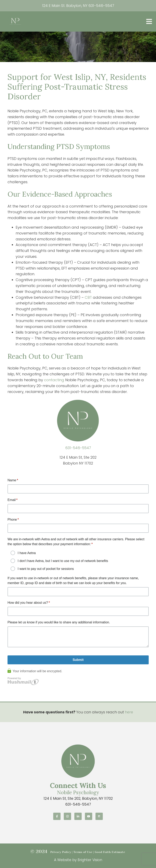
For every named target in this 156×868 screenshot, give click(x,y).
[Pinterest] (99, 816)
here (129, 712)
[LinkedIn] (78, 816)
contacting (54, 380)
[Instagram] (67, 816)
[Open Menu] (149, 21)
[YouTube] (89, 816)
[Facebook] (57, 816)
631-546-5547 (101, 6)
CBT (88, 297)
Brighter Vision (90, 860)
